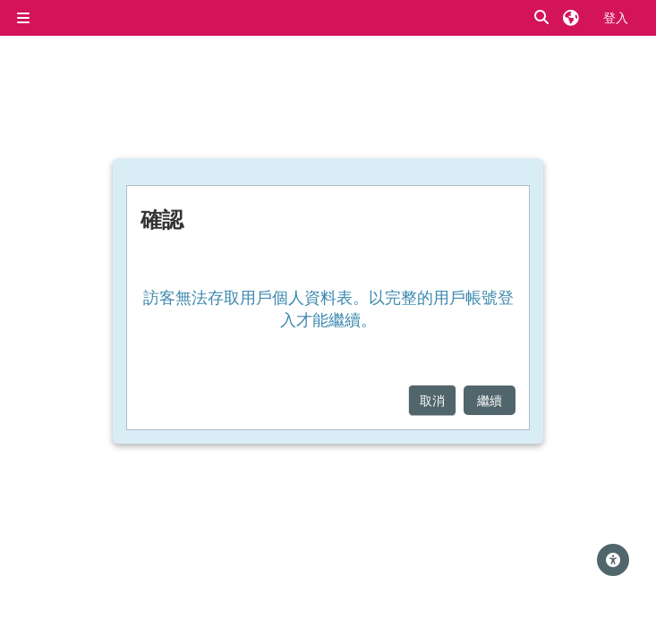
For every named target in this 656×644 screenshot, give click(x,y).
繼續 (490, 400)
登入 (616, 17)
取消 (432, 400)
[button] (542, 17)
